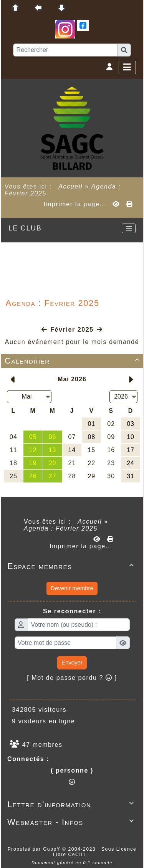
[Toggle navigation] (129, 229)
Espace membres (72, 566)
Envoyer (72, 662)
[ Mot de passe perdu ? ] (72, 678)
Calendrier (74, 361)
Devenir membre (72, 588)
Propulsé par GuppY (35, 849)
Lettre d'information (72, 804)
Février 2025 (72, 330)
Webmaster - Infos (72, 822)
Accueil (71, 186)
